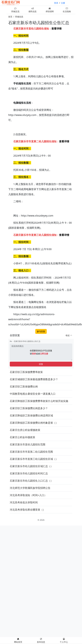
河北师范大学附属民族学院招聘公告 (30, 488)
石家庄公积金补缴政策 (22, 437)
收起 (69, 335)
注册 (63, 3)
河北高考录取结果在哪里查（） (28, 510)
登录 (56, 3)
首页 (10, 17)
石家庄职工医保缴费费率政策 (26, 372)
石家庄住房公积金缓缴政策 (25, 430)
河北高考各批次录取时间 (24, 502)
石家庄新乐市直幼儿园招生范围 (28, 444)
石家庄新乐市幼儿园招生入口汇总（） (31, 481)
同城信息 (19, 17)
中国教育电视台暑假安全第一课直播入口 (33, 394)
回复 (41, 364)
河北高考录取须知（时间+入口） (28, 495)
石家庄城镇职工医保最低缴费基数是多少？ (34, 379)
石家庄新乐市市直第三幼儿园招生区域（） (34, 459)
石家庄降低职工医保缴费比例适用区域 (31, 415)
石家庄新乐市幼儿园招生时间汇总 (29, 473)
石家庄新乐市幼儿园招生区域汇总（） (31, 466)
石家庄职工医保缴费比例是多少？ (29, 408)
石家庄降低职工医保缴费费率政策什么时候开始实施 (39, 401)
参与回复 (41, 331)
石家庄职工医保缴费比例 (24, 386)
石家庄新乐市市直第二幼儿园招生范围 (31, 452)
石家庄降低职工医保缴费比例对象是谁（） (34, 423)
